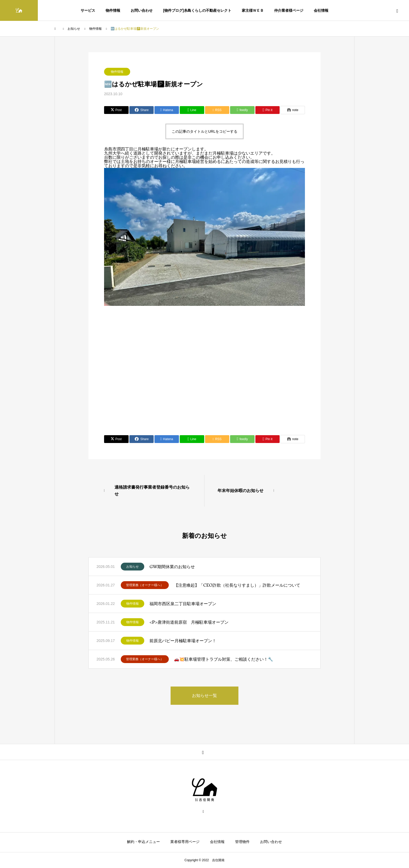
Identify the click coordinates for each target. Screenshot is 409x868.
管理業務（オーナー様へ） (145, 585)
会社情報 (321, 10)
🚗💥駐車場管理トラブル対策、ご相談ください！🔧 (224, 659)
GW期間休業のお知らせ (172, 567)
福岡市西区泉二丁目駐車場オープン (183, 604)
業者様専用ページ (185, 842)
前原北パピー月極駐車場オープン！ (183, 641)
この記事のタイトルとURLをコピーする (204, 131)
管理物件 (242, 842)
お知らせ (133, 567)
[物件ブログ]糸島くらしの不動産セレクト (197, 10)
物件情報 (113, 10)
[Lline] (192, 110)
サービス (88, 10)
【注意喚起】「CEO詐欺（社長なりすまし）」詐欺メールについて (237, 585)
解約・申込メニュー (143, 842)
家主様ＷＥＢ (253, 10)
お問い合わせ (142, 10)
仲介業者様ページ (289, 10)
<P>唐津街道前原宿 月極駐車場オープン (189, 622)
